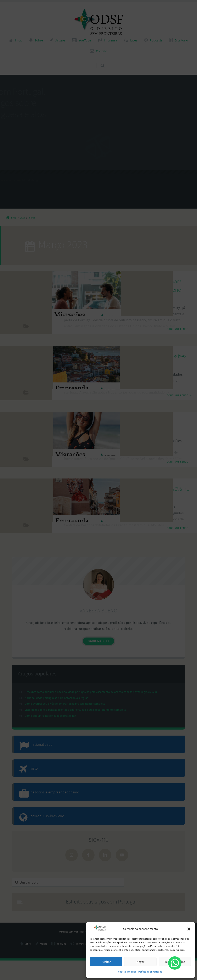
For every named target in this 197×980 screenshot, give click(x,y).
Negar (140, 962)
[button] (189, 929)
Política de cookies (126, 972)
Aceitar (106, 962)
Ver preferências (175, 962)
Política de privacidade (150, 972)
